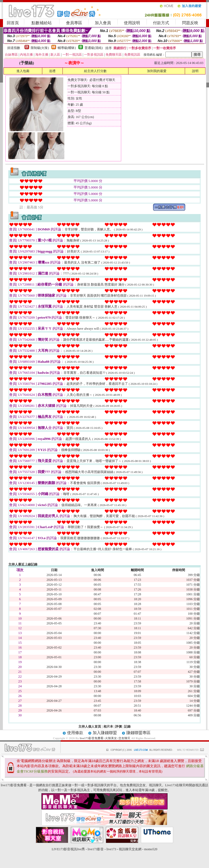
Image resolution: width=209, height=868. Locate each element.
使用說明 (132, 23)
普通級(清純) (94, 48)
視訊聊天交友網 (130, 849)
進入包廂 (23, 71)
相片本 (108, 727)
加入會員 (103, 23)
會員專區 (74, 23)
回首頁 (13, 23)
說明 (195, 71)
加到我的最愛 (157, 71)
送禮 (52, 71)
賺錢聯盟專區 (138, 733)
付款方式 (161, 23)
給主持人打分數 (95, 71)
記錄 (127, 727)
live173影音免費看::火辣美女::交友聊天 (105, 738)
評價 (119, 727)
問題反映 (190, 23)
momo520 (151, 849)
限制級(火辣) (40, 48)
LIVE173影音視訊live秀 (68, 849)
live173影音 (96, 849)
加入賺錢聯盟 (105, 733)
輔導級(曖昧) (67, 48)
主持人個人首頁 (90, 727)
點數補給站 (42, 23)
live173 (111, 849)
